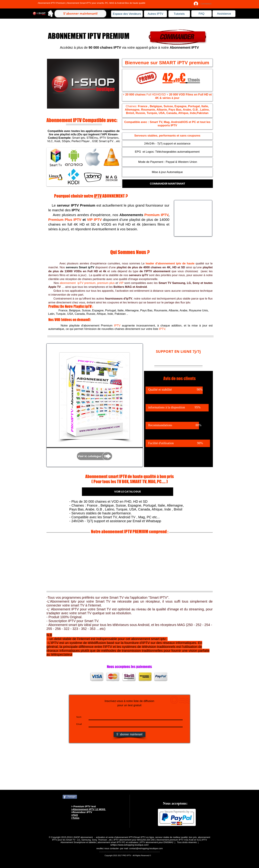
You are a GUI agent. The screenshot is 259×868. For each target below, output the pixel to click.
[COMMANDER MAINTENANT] (168, 184)
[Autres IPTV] (155, 14)
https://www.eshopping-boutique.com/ (130, 845)
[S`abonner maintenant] (129, 734)
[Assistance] (224, 14)
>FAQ (75, 815)
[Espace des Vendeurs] (127, 14)
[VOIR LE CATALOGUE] (128, 492)
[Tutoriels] (179, 14)
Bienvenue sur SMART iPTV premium (167, 63)
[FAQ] (202, 14)
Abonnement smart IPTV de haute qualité (121, 476)
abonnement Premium (102, 326)
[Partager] (70, 797)
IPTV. (76, 210)
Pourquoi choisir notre (74, 196)
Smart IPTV (158, 597)
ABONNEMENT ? (115, 196)
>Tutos (75, 818)
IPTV (98, 196)
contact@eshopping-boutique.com (146, 848)
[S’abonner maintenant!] (80, 14)
